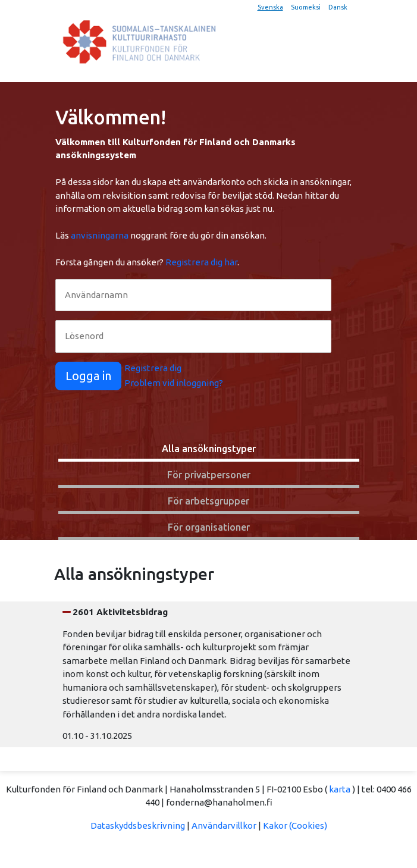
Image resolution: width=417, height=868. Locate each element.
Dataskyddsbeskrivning (138, 825)
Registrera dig (153, 368)
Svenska (270, 7)
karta (340, 789)
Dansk (338, 7)
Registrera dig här (201, 262)
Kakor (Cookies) (295, 825)
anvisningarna (100, 235)
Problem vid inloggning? (174, 383)
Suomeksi (306, 7)
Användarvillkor (224, 825)
